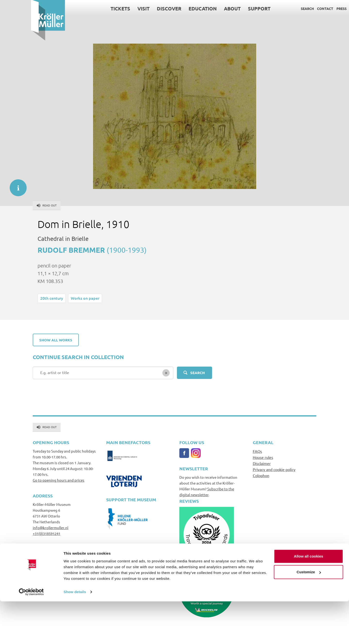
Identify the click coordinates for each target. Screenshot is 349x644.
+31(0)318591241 (47, 533)
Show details (75, 634)
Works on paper (85, 298)
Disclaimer (262, 463)
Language (328, 8)
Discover (138, 8)
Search (276, 8)
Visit (112, 8)
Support (228, 8)
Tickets (89, 8)
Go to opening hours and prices (59, 480)
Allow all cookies (309, 599)
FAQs (257, 451)
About (201, 8)
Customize (309, 615)
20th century (52, 298)
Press (310, 8)
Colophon (261, 475)
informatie (16, 185)
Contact (294, 8)
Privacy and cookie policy (274, 469)
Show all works (56, 340)
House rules (263, 457)
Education (172, 8)
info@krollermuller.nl (51, 528)
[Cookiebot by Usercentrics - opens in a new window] (31, 635)
